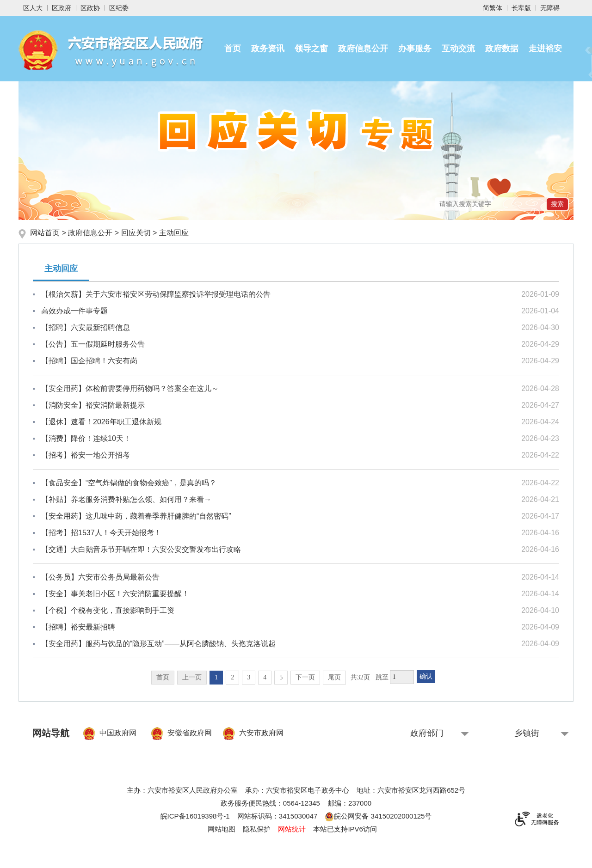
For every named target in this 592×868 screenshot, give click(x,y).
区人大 (33, 8)
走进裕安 (545, 49)
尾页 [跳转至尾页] (334, 677)
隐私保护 (257, 829)
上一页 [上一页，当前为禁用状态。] (192, 677)
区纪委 (119, 8)
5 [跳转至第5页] (281, 677)
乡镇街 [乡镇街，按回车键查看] (527, 733)
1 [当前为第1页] (216, 677)
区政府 (62, 8)
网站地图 (222, 829)
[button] (521, 8)
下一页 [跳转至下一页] (305, 677)
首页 (233, 49)
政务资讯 (268, 49)
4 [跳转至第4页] (265, 677)
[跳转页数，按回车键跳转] (402, 677)
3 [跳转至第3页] (249, 677)
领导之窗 (311, 49)
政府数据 (502, 49)
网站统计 (292, 829)
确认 (426, 676)
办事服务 (415, 49)
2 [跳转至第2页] (232, 677)
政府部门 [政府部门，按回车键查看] (427, 733)
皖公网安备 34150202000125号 (378, 816)
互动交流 (458, 49)
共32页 (360, 677)
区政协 (90, 8)
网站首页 (46, 233)
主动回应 (174, 233)
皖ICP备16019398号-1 (195, 816)
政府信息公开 (363, 49)
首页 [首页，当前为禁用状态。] (163, 677)
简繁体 (493, 8)
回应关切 (136, 233)
